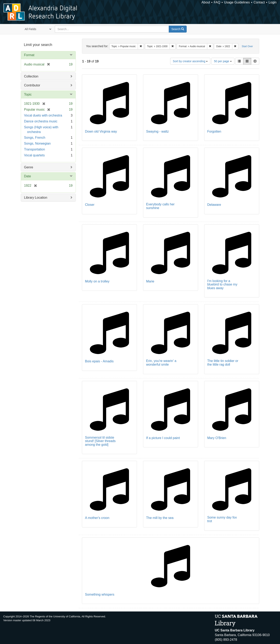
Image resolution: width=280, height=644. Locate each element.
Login (273, 2)
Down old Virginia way (101, 131)
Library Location (36, 198)
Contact (259, 2)
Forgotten (214, 131)
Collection (31, 76)
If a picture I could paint (163, 438)
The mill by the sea (160, 518)
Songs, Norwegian (37, 143)
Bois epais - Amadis (99, 361)
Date (28, 176)
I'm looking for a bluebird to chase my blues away (222, 284)
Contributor (32, 85)
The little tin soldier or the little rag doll (223, 363)
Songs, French (35, 138)
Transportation (35, 149)
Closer (90, 205)
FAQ (217, 2)
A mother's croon (97, 518)
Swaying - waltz (157, 131)
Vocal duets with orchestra (43, 115)
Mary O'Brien (217, 438)
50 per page (223, 61)
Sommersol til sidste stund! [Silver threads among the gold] (100, 441)
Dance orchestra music (41, 121)
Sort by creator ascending (190, 61)
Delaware (214, 205)
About (206, 2)
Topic (28, 94)
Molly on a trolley (97, 281)
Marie (150, 281)
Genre (29, 167)
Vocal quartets (34, 155)
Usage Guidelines (237, 2)
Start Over (247, 46)
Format (29, 55)
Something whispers (100, 594)
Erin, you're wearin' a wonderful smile (161, 363)
